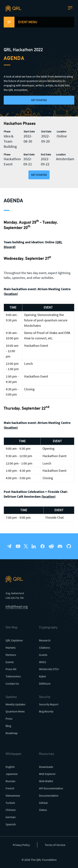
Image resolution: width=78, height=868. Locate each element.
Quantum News (15, 711)
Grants (43, 655)
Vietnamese (13, 795)
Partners (11, 655)
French (10, 788)
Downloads (46, 767)
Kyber (43, 676)
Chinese (11, 810)
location (11, 294)
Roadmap (12, 733)
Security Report (49, 704)
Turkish (10, 803)
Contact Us (12, 683)
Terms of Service (55, 845)
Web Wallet (46, 781)
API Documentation (51, 788)
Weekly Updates (16, 704)
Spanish (11, 824)
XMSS (43, 662)
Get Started (39, 100)
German (11, 817)
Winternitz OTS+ (49, 669)
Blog (8, 726)
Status (43, 810)
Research (45, 640)
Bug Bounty (46, 711)
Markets (11, 648)
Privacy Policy (21, 845)
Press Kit (11, 669)
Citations (45, 648)
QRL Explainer (14, 640)
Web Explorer (47, 774)
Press (9, 719)
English (10, 767)
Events (10, 662)
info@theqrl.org (17, 606)
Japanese (12, 774)
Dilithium (45, 683)
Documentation (49, 795)
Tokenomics (13, 676)
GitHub (43, 803)
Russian (10, 781)
